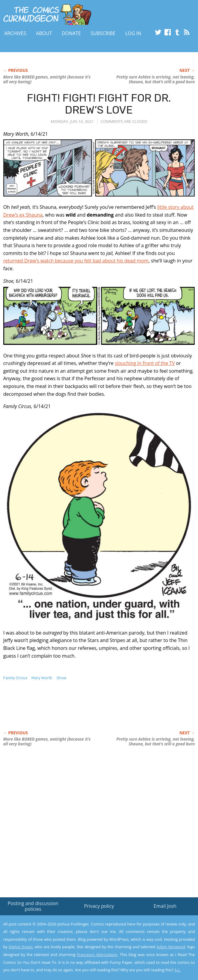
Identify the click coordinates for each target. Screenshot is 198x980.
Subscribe (103, 33)
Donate (71, 33)
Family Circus (15, 678)
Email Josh (165, 906)
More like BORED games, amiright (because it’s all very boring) (47, 79)
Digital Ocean (21, 947)
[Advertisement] (73, 712)
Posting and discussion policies (33, 906)
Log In (133, 33)
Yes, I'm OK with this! (147, 958)
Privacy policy (99, 906)
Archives (15, 33)
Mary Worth (42, 678)
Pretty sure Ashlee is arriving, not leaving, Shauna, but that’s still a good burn (156, 79)
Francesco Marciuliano (97, 955)
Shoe (61, 678)
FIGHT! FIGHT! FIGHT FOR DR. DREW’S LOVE (99, 104)
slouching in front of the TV (145, 363)
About (44, 33)
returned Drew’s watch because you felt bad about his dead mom (76, 261)
